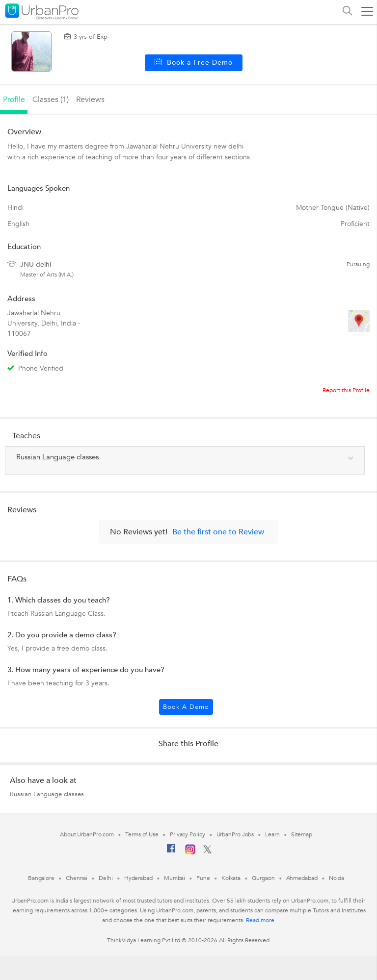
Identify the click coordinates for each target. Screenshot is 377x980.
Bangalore (41, 878)
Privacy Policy (188, 834)
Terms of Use (142, 834)
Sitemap (302, 834)
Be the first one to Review (218, 532)
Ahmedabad (302, 878)
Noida (337, 878)
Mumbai (175, 878)
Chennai (77, 878)
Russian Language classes (47, 794)
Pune (203, 878)
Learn (272, 834)
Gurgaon (263, 878)
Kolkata (231, 878)
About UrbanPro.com (87, 834)
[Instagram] (190, 853)
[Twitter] (207, 852)
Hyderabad (138, 878)
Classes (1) (51, 100)
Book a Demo (186, 707)
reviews (90, 100)
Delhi (106, 878)
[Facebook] (171, 852)
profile (14, 100)
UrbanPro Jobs (235, 834)
